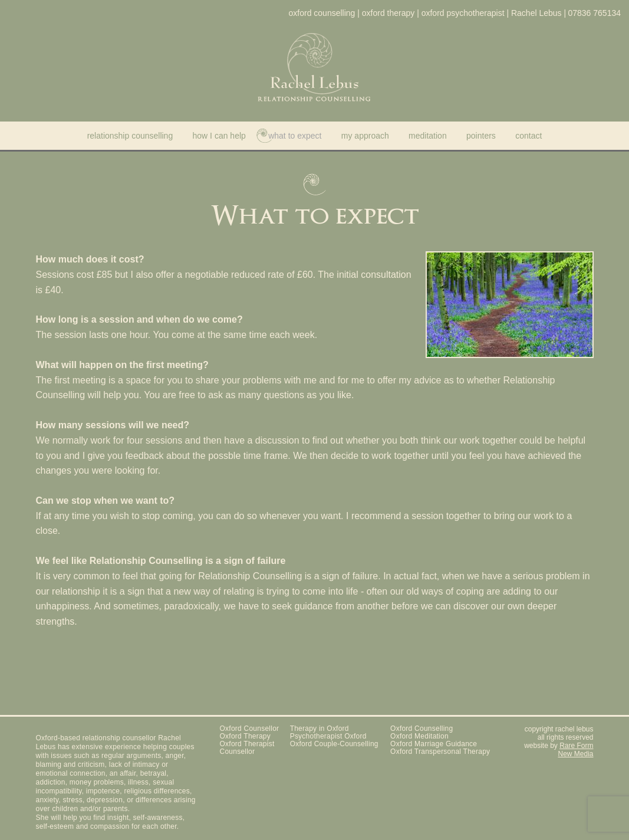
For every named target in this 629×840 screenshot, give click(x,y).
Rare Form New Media (575, 750)
